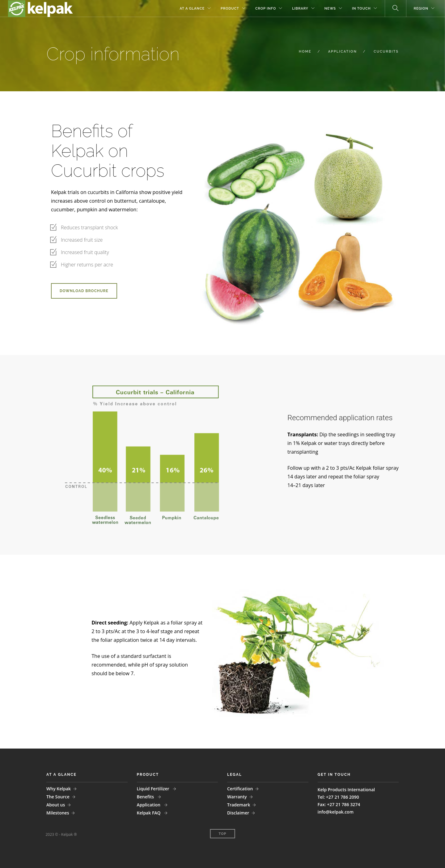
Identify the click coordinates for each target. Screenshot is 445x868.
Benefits (146, 797)
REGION (421, 9)
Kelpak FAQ (149, 813)
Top (223, 834)
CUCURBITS (386, 52)
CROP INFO (266, 9)
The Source (58, 797)
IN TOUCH (361, 9)
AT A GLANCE (192, 9)
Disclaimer (238, 813)
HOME (305, 52)
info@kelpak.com (336, 812)
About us (56, 805)
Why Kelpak (59, 789)
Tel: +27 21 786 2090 (338, 797)
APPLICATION (343, 52)
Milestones (58, 813)
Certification (240, 789)
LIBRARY (300, 9)
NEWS (330, 9)
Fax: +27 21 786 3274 (339, 804)
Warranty (237, 797)
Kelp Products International (346, 790)
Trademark (239, 805)
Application (149, 805)
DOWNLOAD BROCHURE (84, 291)
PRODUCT (230, 9)
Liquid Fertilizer (154, 789)
